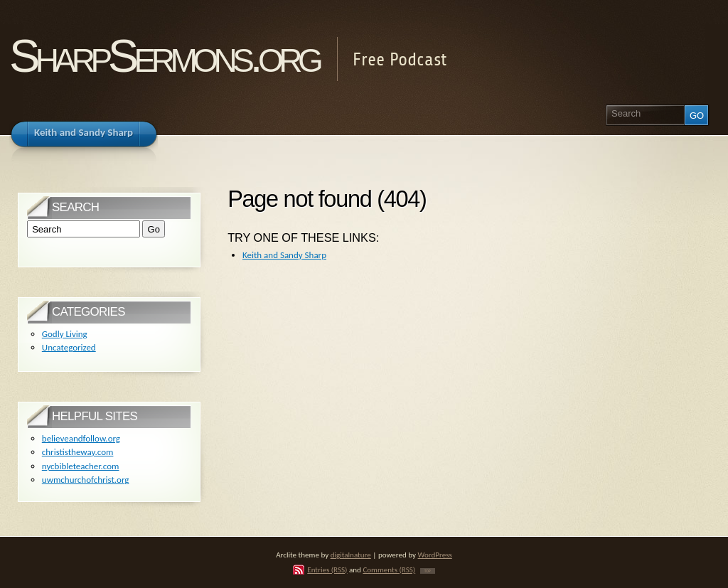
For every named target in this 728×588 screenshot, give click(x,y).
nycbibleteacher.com (81, 466)
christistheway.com (78, 452)
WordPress (435, 555)
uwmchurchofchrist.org (86, 480)
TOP (428, 571)
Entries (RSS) (327, 570)
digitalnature (351, 555)
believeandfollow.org (81, 438)
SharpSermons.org (164, 56)
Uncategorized (69, 347)
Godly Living (65, 334)
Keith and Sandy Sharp (284, 255)
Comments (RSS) (389, 570)
